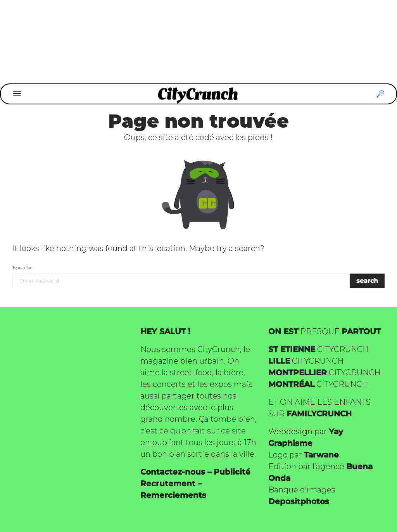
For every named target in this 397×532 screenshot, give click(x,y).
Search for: (22, 268)
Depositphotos (299, 501)
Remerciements (173, 495)
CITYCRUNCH (318, 349)
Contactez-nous (173, 472)
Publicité (232, 472)
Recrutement (168, 483)
